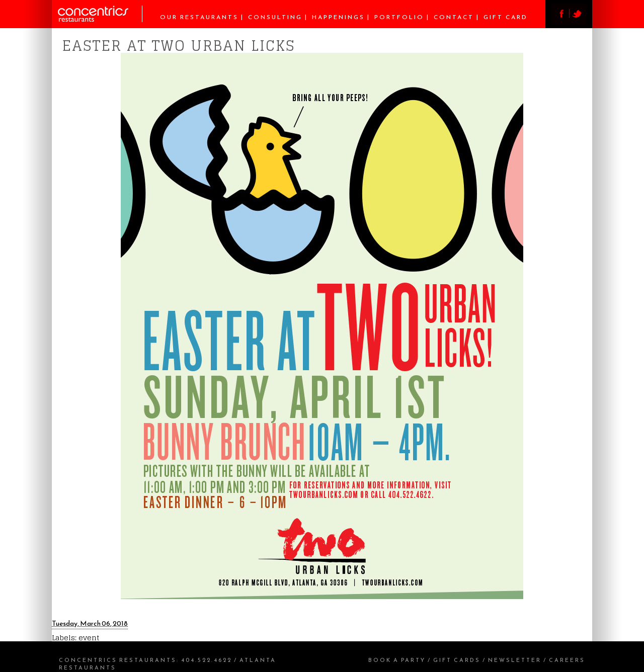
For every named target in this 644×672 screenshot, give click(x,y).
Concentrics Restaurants (118, 660)
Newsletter (515, 660)
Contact (454, 17)
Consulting (275, 17)
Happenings (338, 17)
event (89, 638)
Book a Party (397, 660)
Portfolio (399, 17)
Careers (567, 660)
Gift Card (506, 17)
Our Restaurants (199, 17)
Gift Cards (457, 660)
